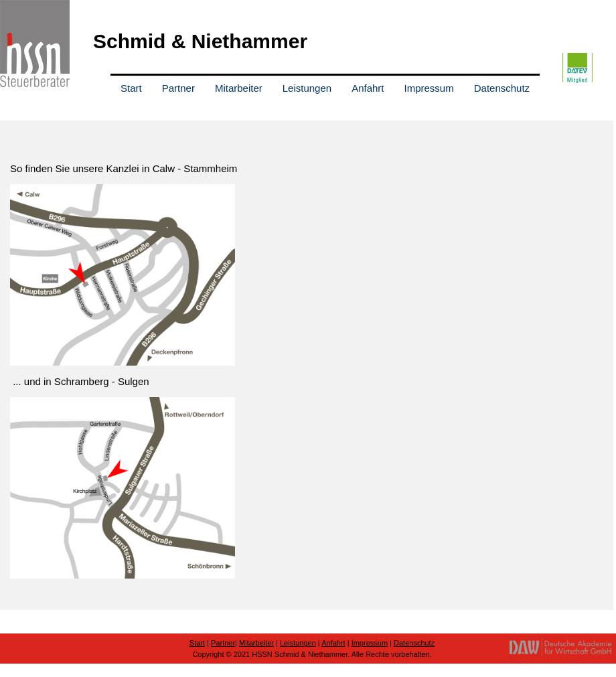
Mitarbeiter (239, 88)
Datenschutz (502, 88)
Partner (178, 88)
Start (131, 88)
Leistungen (307, 88)
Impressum (429, 88)
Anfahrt (368, 88)
